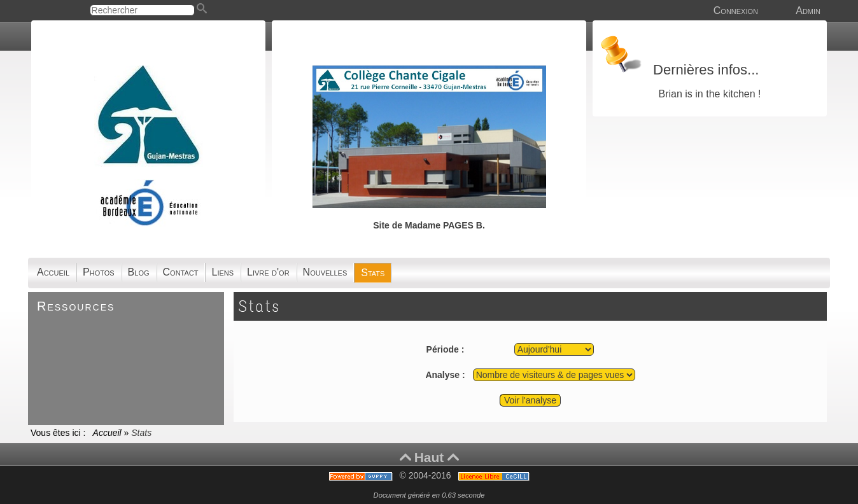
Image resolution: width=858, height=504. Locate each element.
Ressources (76, 306)
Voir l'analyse (530, 400)
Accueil (107, 433)
